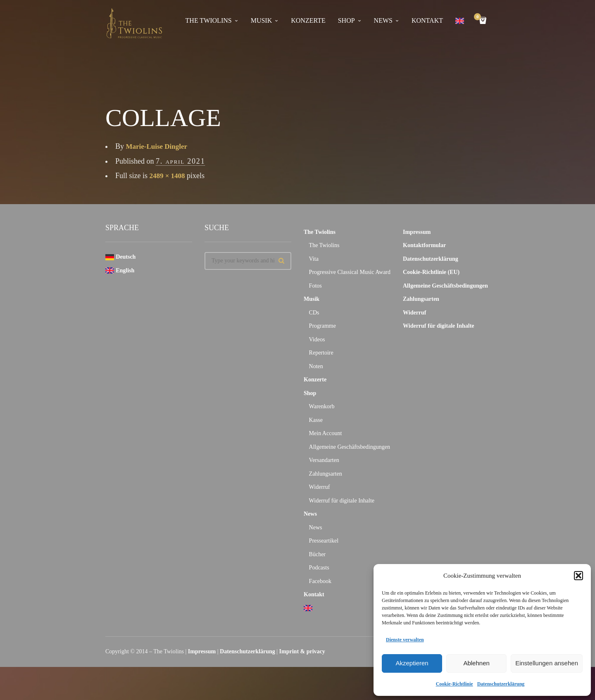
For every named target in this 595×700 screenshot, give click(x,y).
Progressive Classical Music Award (350, 272)
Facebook (320, 581)
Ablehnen (476, 663)
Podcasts (319, 568)
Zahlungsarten (326, 474)
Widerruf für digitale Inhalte (342, 501)
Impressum (417, 232)
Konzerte (308, 20)
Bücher (317, 554)
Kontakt (427, 20)
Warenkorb (322, 406)
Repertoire (321, 353)
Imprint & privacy (302, 651)
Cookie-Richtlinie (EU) (431, 272)
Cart (479, 18)
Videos (317, 339)
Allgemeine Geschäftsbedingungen (350, 447)
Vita (314, 259)
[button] (578, 576)
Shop (346, 20)
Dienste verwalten (405, 640)
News (383, 20)
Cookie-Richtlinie (455, 684)
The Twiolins (209, 20)
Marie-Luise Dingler (158, 146)
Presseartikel (324, 541)
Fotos (315, 286)
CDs (314, 313)
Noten (316, 366)
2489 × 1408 (168, 176)
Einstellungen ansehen (547, 663)
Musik (262, 20)
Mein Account (326, 433)
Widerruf (320, 487)
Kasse (316, 420)
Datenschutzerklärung (501, 684)
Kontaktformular (424, 245)
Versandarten (324, 460)
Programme (322, 326)
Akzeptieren (412, 663)
